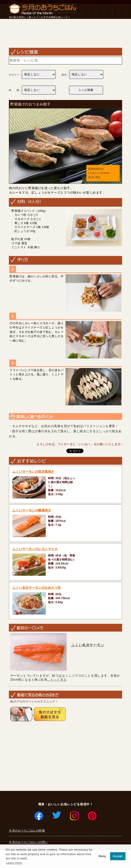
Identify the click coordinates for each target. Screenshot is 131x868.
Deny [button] (102, 856)
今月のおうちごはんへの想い (28, 842)
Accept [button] (118, 856)
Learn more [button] (14, 863)
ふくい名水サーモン (88, 645)
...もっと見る (57, 680)
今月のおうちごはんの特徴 (27, 831)
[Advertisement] (65, 34)
